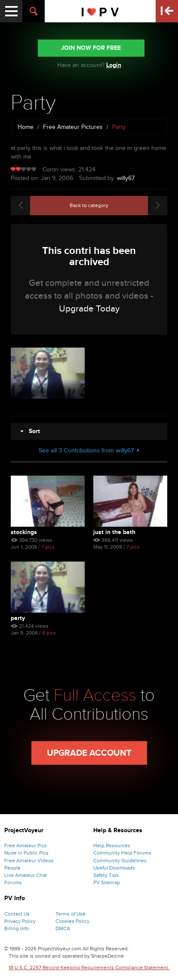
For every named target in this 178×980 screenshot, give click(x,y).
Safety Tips (106, 875)
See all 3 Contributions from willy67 (89, 450)
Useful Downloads (114, 868)
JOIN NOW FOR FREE (91, 48)
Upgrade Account (89, 753)
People (12, 868)
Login (114, 65)
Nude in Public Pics (26, 853)
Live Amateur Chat (26, 875)
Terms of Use (71, 914)
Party (18, 618)
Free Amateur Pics (26, 846)
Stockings (24, 532)
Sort (30, 431)
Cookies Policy (72, 921)
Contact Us (17, 914)
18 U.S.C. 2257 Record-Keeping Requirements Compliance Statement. (89, 968)
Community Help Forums (122, 853)
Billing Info (17, 928)
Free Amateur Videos (29, 861)
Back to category (89, 205)
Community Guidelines (120, 861)
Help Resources (112, 846)
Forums (13, 882)
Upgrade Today (89, 309)
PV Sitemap (107, 882)
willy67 (126, 178)
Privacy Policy (20, 921)
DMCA (63, 928)
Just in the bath (114, 532)
